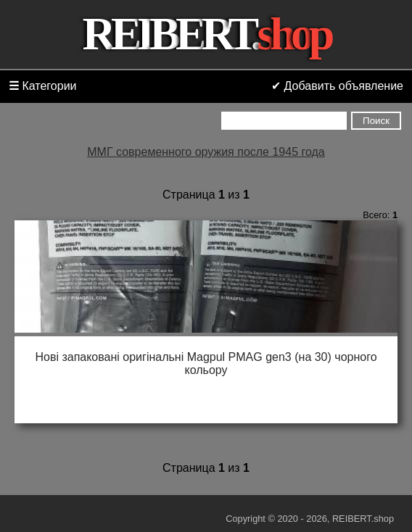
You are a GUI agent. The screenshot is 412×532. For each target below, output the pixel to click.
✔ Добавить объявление (337, 86)
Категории (43, 86)
